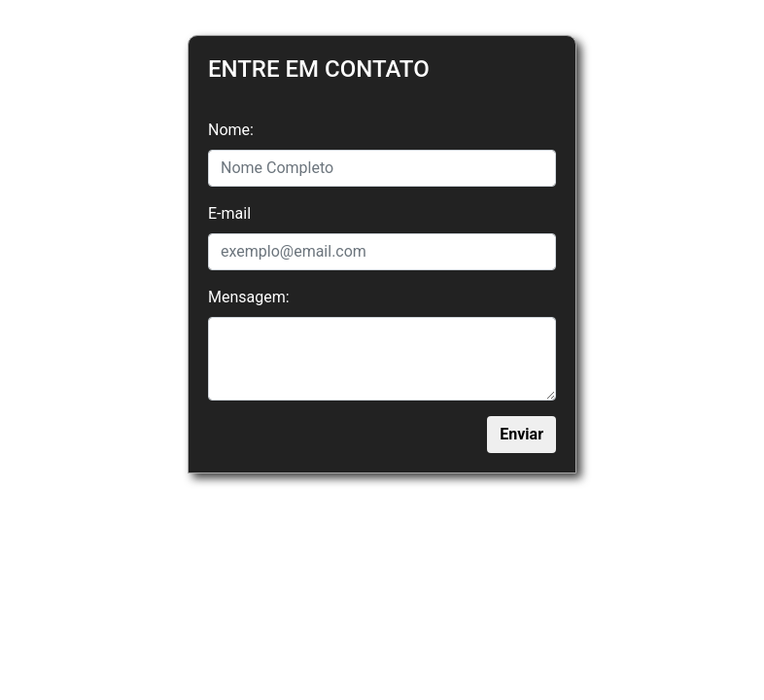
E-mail (229, 213)
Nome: (231, 130)
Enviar (521, 434)
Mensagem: (249, 297)
